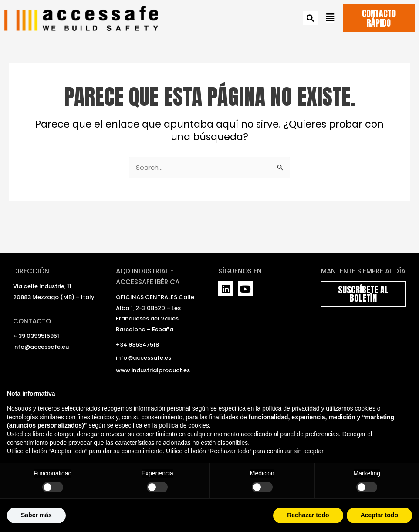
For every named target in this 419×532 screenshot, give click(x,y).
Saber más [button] (36, 515)
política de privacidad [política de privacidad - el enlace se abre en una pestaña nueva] (291, 408)
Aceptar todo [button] (379, 515)
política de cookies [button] (184, 425)
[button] (310, 19)
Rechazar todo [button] (308, 515)
